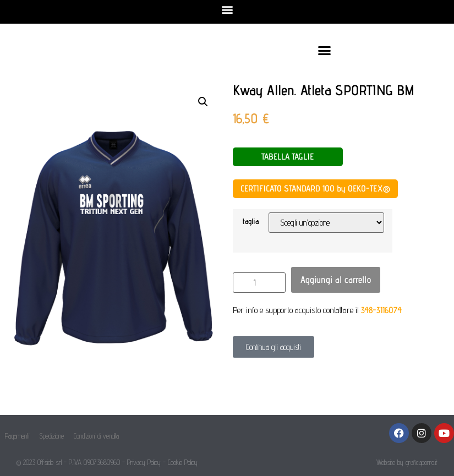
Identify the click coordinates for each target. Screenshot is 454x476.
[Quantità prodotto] (259, 283)
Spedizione (51, 436)
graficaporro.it (422, 462)
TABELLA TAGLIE (288, 157)
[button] (227, 9)
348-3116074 (381, 310)
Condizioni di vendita (96, 436)
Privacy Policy (144, 462)
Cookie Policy (183, 462)
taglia (251, 221)
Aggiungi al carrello (336, 280)
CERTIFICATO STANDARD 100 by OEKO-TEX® (315, 188)
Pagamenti (17, 436)
